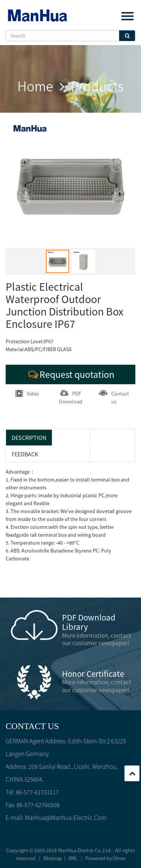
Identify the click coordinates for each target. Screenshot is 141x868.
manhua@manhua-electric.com (66, 818)
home (35, 87)
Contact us (114, 397)
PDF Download (71, 397)
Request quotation (70, 374)
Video (27, 393)
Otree (119, 858)
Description (29, 438)
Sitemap (52, 858)
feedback (25, 454)
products (97, 87)
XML (73, 858)
